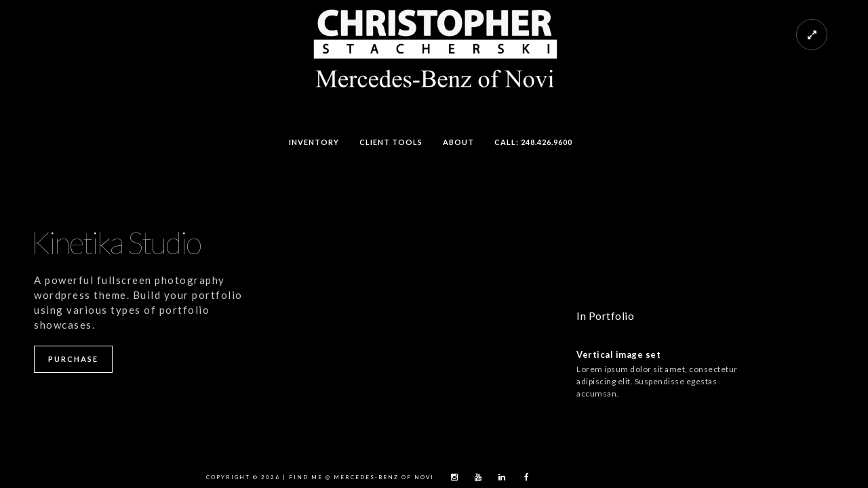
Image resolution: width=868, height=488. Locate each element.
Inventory (314, 142)
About (458, 142)
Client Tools (391, 142)
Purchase (73, 359)
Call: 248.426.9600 (533, 142)
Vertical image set (618, 354)
